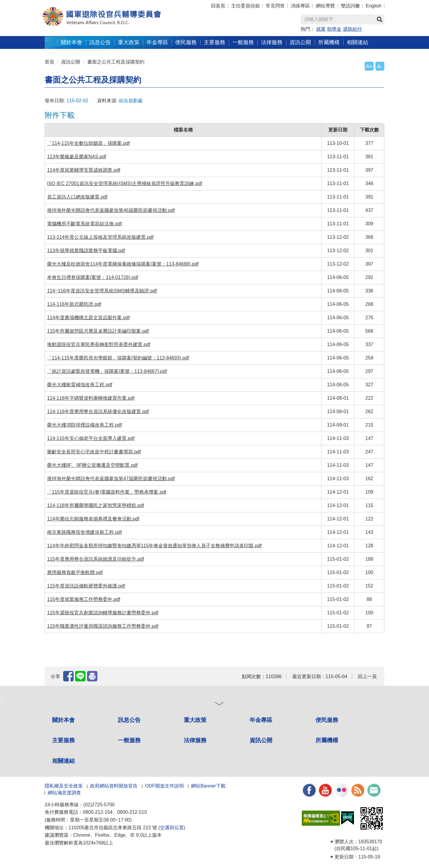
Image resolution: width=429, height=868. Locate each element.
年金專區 (157, 42)
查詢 (380, 19)
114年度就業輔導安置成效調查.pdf (84, 170)
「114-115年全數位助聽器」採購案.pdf (88, 143)
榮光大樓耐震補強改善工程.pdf (80, 385)
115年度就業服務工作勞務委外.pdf (84, 599)
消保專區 (300, 6)
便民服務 (327, 720)
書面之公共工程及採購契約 (116, 62)
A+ (369, 66)
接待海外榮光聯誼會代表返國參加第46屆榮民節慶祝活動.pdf (111, 210)
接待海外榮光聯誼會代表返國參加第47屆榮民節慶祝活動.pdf (111, 479)
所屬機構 (327, 740)
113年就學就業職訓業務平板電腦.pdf (86, 251)
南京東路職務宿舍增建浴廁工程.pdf (84, 532)
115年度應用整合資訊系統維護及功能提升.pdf (95, 559)
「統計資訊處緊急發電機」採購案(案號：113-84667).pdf (107, 371)
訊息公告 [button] (100, 42)
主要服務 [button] (214, 42)
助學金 (334, 29)
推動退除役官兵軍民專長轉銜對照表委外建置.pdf (99, 344)
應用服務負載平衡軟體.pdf (75, 572)
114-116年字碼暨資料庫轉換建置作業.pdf (91, 398)
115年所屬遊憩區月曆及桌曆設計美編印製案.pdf (98, 331)
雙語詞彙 (350, 6)
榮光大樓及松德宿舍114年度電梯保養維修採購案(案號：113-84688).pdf (123, 264)
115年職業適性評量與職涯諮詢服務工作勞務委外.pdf (103, 626)
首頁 (49, 62)
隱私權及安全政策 (64, 786)
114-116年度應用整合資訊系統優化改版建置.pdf (98, 411)
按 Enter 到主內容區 (27, 4)
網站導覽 (325, 6)
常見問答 (275, 6)
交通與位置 (172, 828)
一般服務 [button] (243, 42)
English (374, 6)
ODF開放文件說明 (164, 786)
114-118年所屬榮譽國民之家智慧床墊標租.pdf (95, 505)
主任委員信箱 (245, 6)
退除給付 (352, 29)
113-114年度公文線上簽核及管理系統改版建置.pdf (100, 237)
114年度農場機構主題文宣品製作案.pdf (88, 318)
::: (47, 39)
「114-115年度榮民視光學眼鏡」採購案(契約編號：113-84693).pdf (118, 358)
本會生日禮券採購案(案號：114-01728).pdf (93, 277)
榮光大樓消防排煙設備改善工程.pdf (84, 425)
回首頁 (218, 6)
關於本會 (63, 720)
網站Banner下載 (208, 786)
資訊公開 (71, 62)
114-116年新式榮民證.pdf (74, 304)
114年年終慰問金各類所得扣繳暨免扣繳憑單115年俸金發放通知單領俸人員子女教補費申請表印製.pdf (154, 546)
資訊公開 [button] (300, 42)
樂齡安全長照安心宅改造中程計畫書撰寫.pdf (94, 452)
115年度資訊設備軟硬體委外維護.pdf (86, 586)
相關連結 (63, 761)
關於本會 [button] (71, 42)
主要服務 (63, 740)
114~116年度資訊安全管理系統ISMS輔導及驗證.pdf (102, 291)
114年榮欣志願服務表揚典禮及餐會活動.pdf (93, 519)
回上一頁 (367, 676)
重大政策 (129, 42)
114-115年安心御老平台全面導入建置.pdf (91, 438)
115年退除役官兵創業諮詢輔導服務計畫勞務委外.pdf (103, 613)
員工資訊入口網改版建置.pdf (77, 197)
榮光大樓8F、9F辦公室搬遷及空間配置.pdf (92, 465)
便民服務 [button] (186, 42)
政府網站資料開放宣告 (114, 786)
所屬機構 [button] (329, 42)
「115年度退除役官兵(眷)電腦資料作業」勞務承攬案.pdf (107, 492)
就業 (321, 29)
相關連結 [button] (357, 42)
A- (380, 66)
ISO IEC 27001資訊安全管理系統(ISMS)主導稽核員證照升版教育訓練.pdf (125, 183)
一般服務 (129, 740)
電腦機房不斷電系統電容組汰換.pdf (84, 224)
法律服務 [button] (272, 42)
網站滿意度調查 (64, 793)
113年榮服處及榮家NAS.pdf (77, 157)
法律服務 (195, 740)
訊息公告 (129, 720)
